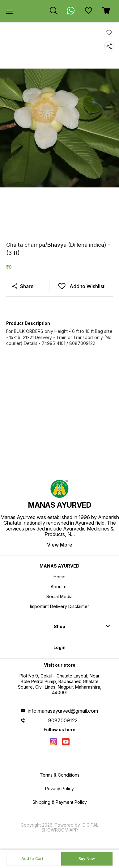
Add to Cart (32, 859)
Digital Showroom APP (70, 827)
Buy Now (87, 859)
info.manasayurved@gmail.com (63, 711)
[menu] (9, 11)
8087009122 (63, 720)
